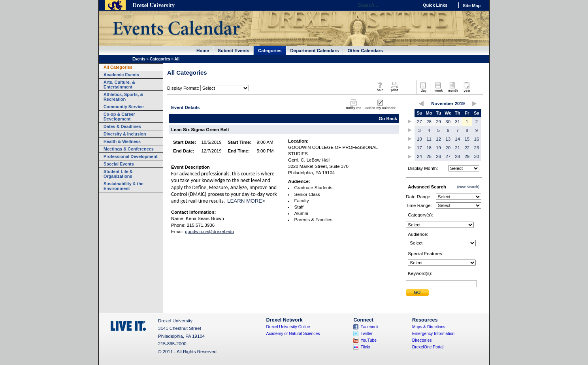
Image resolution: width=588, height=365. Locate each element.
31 (457, 122)
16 (477, 139)
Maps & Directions (429, 327)
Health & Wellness (122, 141)
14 (457, 139)
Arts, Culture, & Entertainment (119, 85)
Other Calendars (365, 51)
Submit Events (234, 51)
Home (203, 51)
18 (429, 148)
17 (419, 148)
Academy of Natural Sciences (293, 334)
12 (438, 139)
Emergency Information (433, 334)
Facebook (369, 327)
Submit (417, 293)
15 (467, 139)
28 (429, 122)
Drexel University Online (288, 327)
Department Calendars (315, 51)
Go (410, 5)
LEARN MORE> (246, 201)
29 (438, 122)
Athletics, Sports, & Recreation (123, 97)
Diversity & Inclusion (125, 134)
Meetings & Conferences (129, 149)
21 (457, 148)
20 (448, 148)
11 (429, 139)
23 (477, 148)
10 (419, 139)
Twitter (367, 334)
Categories (270, 51)
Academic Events (121, 75)
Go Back (388, 119)
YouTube (368, 340)
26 (438, 156)
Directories (422, 340)
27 (419, 122)
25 (429, 156)
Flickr (365, 347)
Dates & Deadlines (122, 126)
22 (467, 148)
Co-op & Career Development (119, 117)
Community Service (124, 107)
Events (139, 59)
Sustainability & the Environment (123, 186)
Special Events (119, 164)
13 (448, 139)
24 (419, 156)
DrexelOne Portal (428, 347)
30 (448, 122)
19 (438, 148)
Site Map (472, 6)
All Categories (118, 67)
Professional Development (131, 156)
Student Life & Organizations (118, 174)
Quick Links (435, 5)
